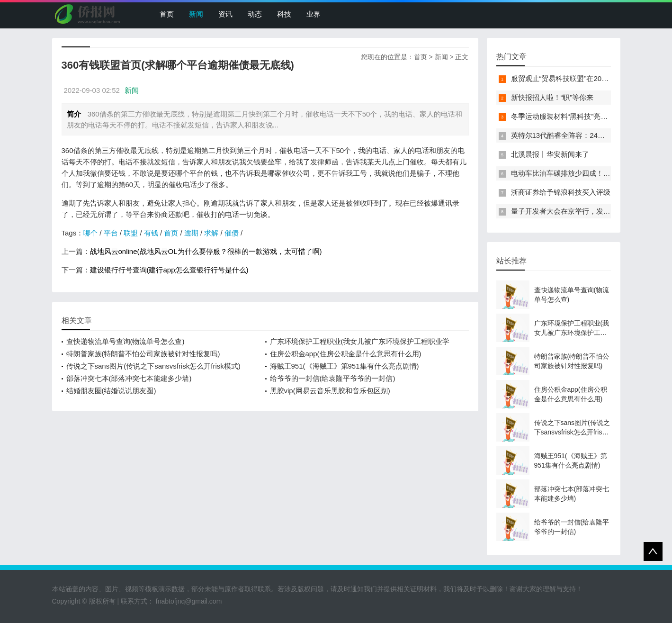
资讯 (225, 14)
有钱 (151, 233)
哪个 (90, 233)
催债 (232, 233)
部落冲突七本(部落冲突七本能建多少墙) (129, 378)
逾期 (191, 233)
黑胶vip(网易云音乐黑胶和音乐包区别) (330, 391)
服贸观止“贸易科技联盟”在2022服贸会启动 (578, 78)
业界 (314, 14)
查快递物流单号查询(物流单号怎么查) (125, 341)
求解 (211, 233)
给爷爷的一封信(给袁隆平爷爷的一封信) (333, 378)
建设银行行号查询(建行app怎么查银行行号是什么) (169, 270)
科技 (284, 14)
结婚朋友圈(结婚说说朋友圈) (111, 391)
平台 (111, 233)
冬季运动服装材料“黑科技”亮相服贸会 (570, 116)
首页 (167, 14)
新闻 (196, 14)
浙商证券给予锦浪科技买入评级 (561, 192)
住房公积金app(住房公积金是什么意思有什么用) (346, 354)
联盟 (131, 233)
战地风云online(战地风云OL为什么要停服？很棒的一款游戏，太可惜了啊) (206, 251)
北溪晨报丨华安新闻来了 (550, 154)
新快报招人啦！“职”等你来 (552, 97)
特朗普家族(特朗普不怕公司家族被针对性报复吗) (143, 354)
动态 (255, 14)
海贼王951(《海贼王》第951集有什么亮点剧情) (345, 366)
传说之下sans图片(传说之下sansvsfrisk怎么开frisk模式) (153, 366)
